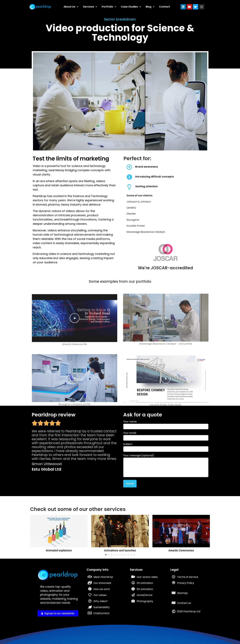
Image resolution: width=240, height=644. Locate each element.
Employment (101, 613)
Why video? (101, 601)
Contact (164, 7)
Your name (166, 424)
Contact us (184, 603)
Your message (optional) (166, 466)
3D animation (145, 589)
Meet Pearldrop (103, 577)
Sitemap (182, 593)
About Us (71, 7)
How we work (102, 589)
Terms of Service (188, 577)
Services (90, 7)
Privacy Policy (186, 583)
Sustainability (102, 607)
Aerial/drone (145, 595)
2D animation (145, 583)
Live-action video (147, 577)
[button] (34, 534)
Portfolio (109, 7)
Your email (166, 436)
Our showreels (102, 583)
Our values (100, 595)
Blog (150, 7)
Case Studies (131, 7)
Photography (145, 601)
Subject (166, 447)
